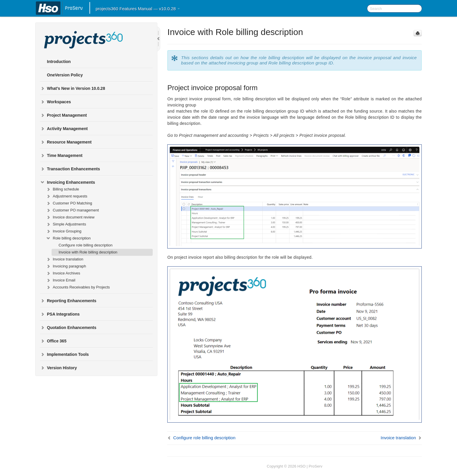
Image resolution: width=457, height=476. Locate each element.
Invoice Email (60, 280)
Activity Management (64, 129)
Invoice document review (70, 217)
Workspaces (55, 102)
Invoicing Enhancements (67, 182)
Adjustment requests (67, 196)
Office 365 (53, 341)
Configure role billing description (86, 245)
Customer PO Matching (69, 203)
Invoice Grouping (64, 231)
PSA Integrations (60, 314)
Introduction (59, 62)
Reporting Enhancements (68, 301)
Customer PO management (72, 210)
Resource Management (66, 142)
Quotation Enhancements (68, 328)
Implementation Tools (64, 354)
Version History (58, 368)
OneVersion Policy (65, 75)
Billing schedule (62, 189)
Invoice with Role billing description (88, 252)
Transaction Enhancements (70, 169)
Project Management (63, 115)
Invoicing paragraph (66, 266)
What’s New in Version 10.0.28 (72, 88)
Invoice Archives (63, 273)
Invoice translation (65, 259)
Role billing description (68, 238)
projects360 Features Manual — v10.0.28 (138, 9)
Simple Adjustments (66, 224)
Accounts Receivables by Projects (78, 287)
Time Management (61, 155)
